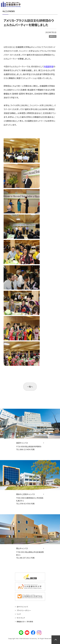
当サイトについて (22, 607)
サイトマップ (21, 618)
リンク (19, 614)
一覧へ (30, 387)
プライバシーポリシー (24, 610)
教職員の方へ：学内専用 (25, 622)
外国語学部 (49, 66)
